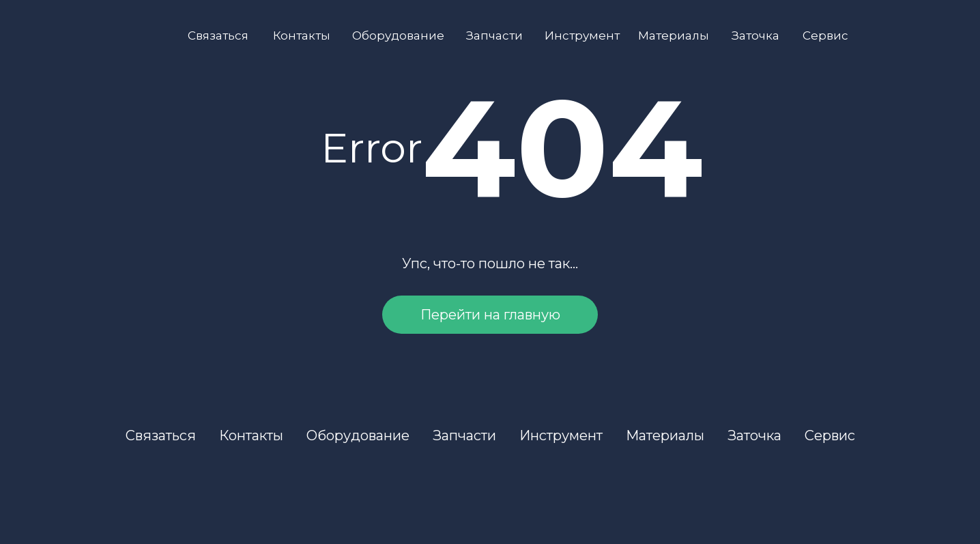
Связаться (218, 35)
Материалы (674, 35)
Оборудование (398, 35)
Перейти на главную (490, 315)
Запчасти (494, 35)
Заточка (755, 35)
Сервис (825, 35)
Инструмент (582, 35)
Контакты (302, 35)
